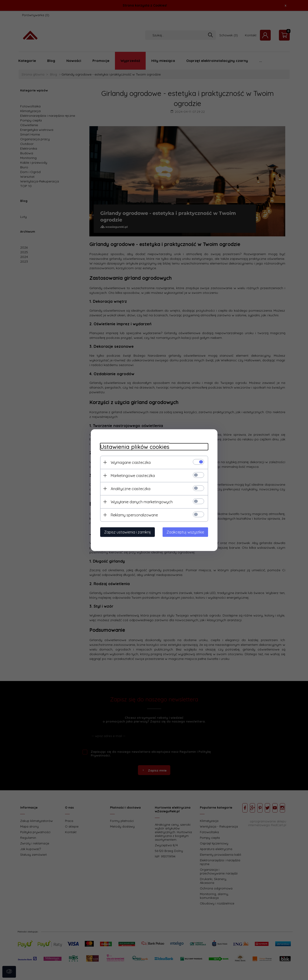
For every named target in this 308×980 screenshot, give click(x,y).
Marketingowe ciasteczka (133, 475)
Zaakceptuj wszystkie (185, 532)
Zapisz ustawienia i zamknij (127, 532)
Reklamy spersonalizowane (134, 515)
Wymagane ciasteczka (131, 462)
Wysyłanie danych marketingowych (142, 502)
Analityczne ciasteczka (131, 488)
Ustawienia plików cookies (135, 447)
